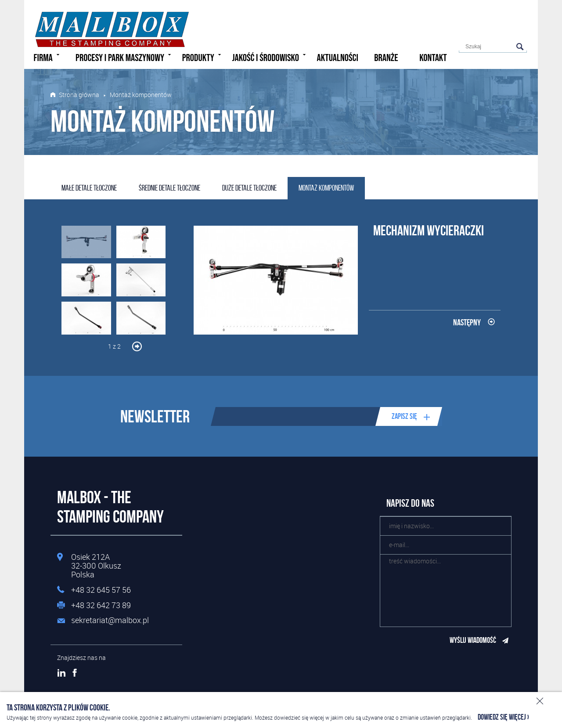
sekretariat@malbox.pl (110, 620)
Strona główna (79, 95)
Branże (386, 58)
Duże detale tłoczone (249, 188)
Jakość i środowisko (270, 57)
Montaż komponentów (326, 188)
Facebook (75, 673)
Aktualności (338, 58)
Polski (499, 16)
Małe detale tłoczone (89, 188)
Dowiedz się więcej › (503, 717)
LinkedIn (61, 673)
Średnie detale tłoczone (169, 188)
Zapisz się (404, 416)
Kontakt (433, 58)
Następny (467, 322)
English (513, 16)
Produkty (203, 57)
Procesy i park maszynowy (124, 57)
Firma (48, 57)
